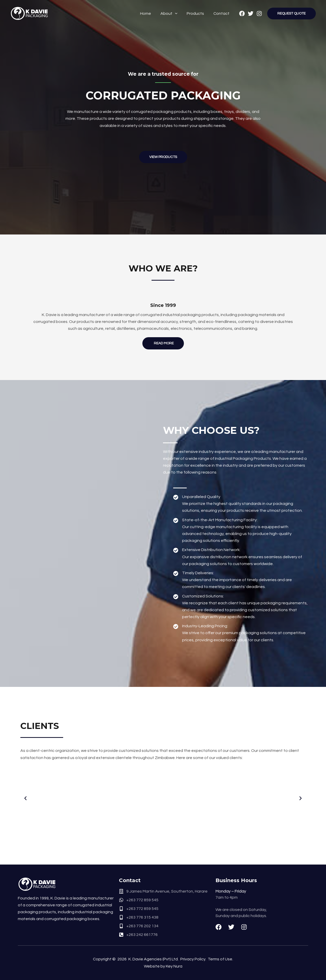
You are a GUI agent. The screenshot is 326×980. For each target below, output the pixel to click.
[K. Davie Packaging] (29, 13)
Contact (222, 14)
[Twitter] (251, 14)
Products (197, 14)
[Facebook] (242, 14)
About (172, 14)
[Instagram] (259, 14)
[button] (25, 798)
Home (150, 14)
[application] (178, 14)
